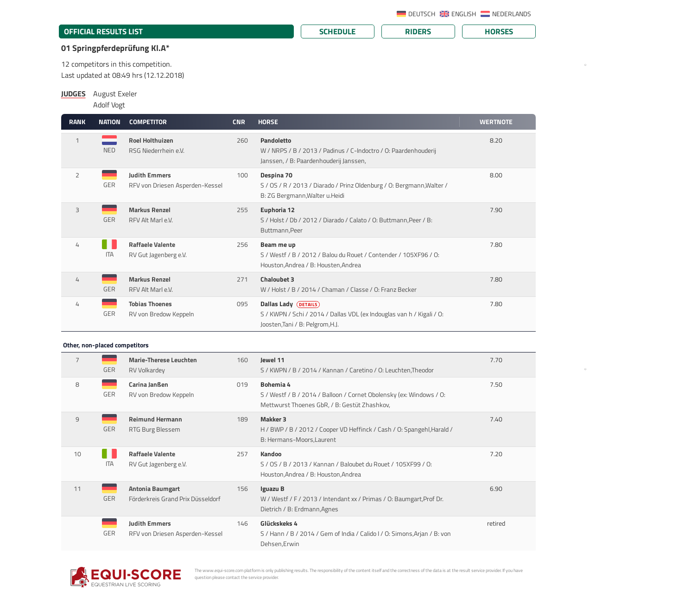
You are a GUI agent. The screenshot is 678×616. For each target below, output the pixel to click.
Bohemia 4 (276, 384)
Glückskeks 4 (280, 523)
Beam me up (279, 245)
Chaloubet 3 (278, 279)
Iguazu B (273, 489)
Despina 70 (277, 175)
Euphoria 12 (278, 210)
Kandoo (272, 454)
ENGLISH (464, 14)
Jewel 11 (273, 360)
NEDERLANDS (512, 14)
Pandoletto (276, 140)
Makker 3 (274, 419)
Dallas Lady (291, 304)
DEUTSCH (422, 14)
